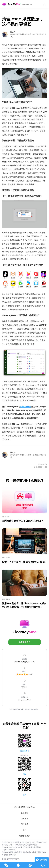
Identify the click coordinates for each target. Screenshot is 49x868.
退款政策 (25, 813)
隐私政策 (25, 819)
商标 (25, 830)
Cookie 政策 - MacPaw (25, 807)
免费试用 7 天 (25, 642)
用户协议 (25, 824)
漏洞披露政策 (25, 836)
